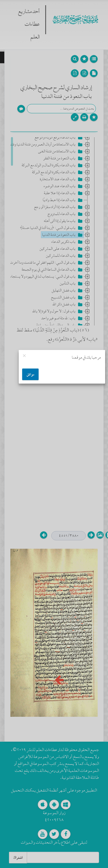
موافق (30, 374)
